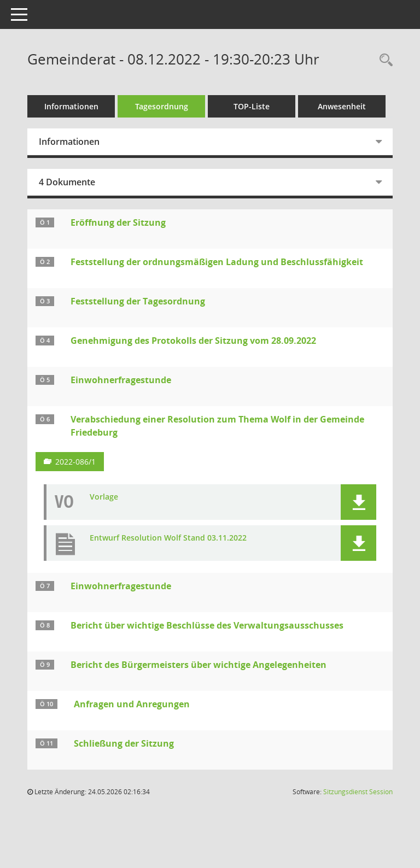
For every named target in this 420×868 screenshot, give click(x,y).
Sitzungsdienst (358, 792)
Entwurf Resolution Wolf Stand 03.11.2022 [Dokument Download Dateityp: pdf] (168, 538)
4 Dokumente (67, 182)
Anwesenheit (342, 106)
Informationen (71, 106)
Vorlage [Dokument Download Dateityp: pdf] (104, 497)
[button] (358, 502)
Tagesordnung (162, 106)
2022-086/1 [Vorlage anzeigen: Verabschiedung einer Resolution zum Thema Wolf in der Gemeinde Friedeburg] (75, 462)
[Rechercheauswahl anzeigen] (383, 60)
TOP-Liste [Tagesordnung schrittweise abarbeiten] (252, 106)
